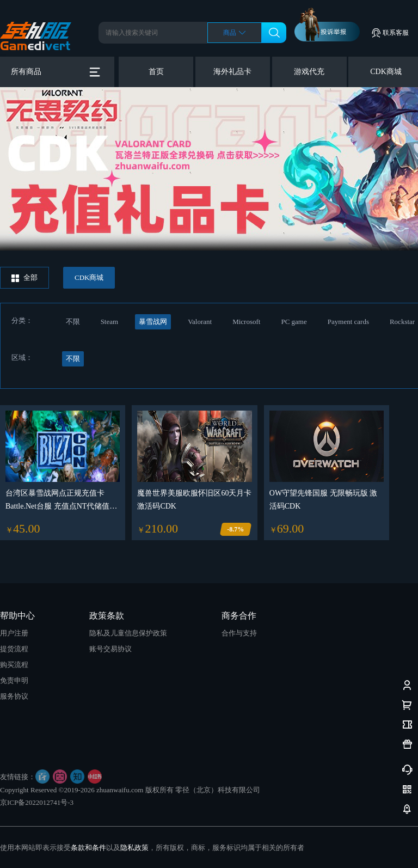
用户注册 (14, 633)
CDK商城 (386, 72)
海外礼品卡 (232, 72)
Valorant (200, 322)
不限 (73, 322)
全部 (24, 278)
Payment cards (348, 322)
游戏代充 (309, 72)
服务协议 (14, 696)
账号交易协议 (110, 649)
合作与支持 (239, 633)
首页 (156, 72)
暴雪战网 (153, 322)
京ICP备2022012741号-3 (37, 802)
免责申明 (14, 680)
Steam (110, 322)
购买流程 (14, 665)
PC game (294, 322)
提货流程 (14, 649)
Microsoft (246, 322)
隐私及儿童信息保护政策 (128, 633)
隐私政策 (134, 848)
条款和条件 (88, 848)
